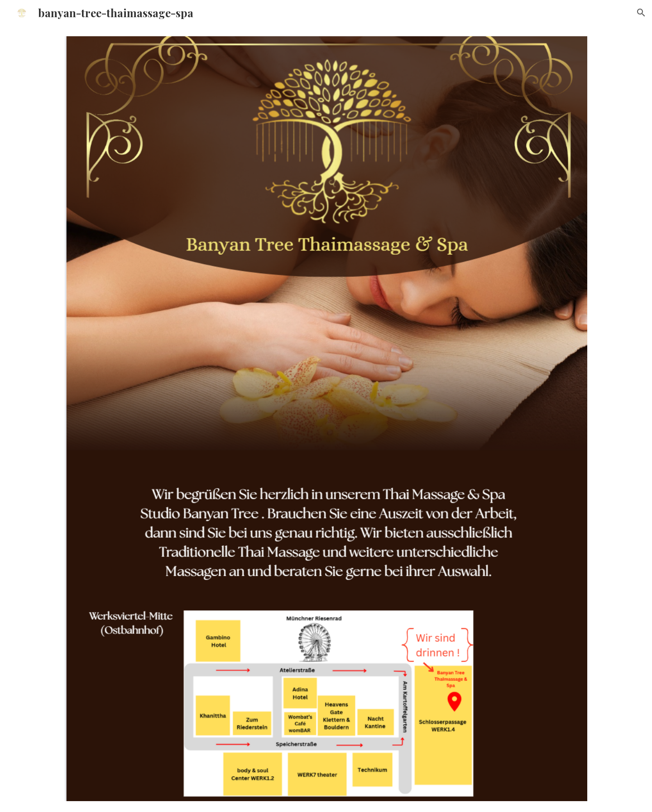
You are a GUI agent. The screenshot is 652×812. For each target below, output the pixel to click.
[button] (641, 13)
